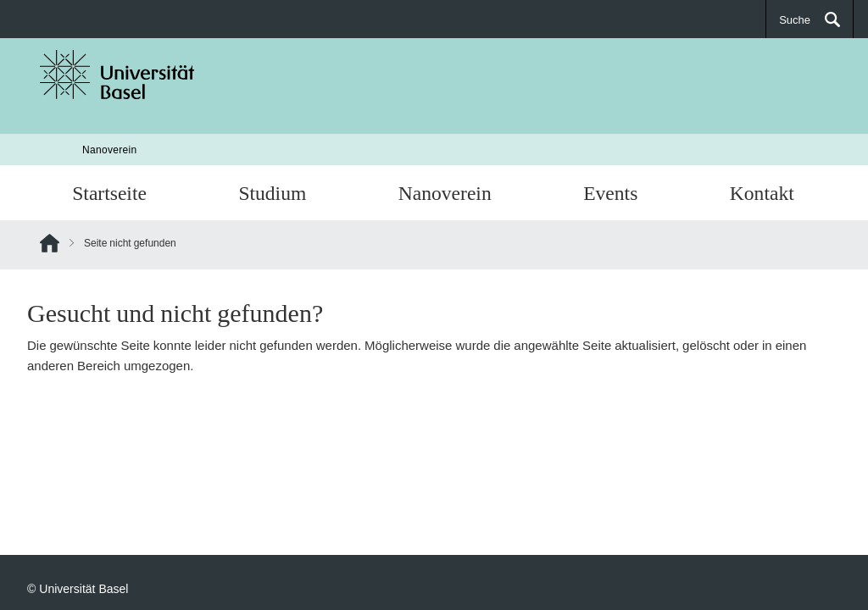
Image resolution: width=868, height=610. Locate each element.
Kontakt (762, 193)
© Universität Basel (78, 588)
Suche (795, 19)
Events (610, 193)
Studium (272, 193)
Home (50, 247)
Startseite (109, 193)
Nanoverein (109, 150)
